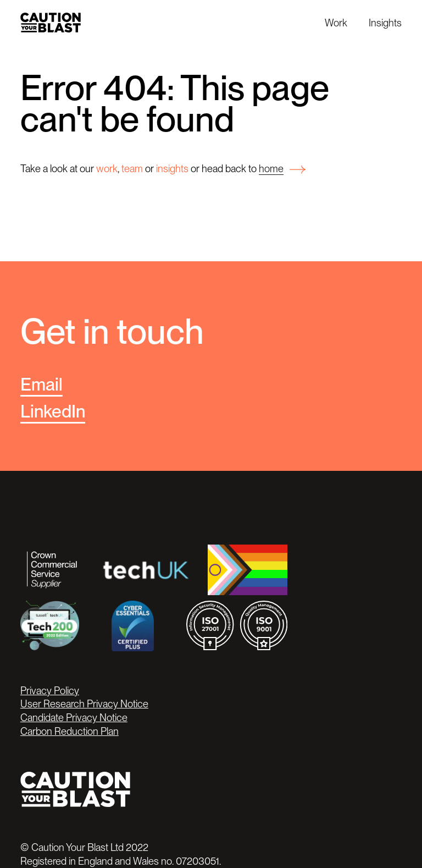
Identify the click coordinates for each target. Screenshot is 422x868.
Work (336, 23)
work (107, 168)
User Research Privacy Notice (84, 704)
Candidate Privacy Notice (74, 717)
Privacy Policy (50, 690)
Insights (385, 23)
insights (172, 168)
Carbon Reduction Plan (70, 731)
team (132, 168)
